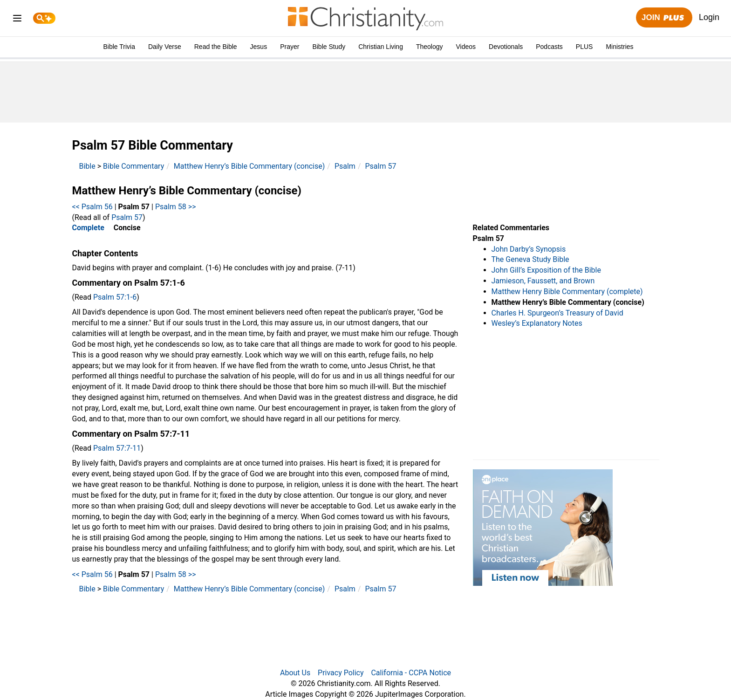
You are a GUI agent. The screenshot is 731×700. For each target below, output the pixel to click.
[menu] (17, 20)
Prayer (290, 47)
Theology (430, 47)
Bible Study (329, 47)
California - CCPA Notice (411, 673)
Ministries (619, 47)
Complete (88, 228)
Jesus (259, 47)
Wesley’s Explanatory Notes (537, 323)
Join (664, 18)
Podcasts (549, 47)
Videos (466, 47)
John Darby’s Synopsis (529, 249)
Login (709, 17)
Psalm (345, 166)
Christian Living (381, 47)
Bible (87, 166)
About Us (295, 673)
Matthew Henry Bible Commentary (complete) (567, 292)
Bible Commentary (133, 166)
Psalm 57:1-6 (115, 297)
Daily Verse (165, 47)
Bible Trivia (119, 47)
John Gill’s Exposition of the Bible (546, 270)
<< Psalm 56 (92, 207)
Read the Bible (216, 47)
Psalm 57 (380, 166)
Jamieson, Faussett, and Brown (543, 281)
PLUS (584, 47)
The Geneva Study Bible (530, 259)
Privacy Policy (341, 673)
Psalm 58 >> (176, 207)
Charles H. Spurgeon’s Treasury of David (557, 313)
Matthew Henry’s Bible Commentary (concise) (249, 166)
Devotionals (506, 47)
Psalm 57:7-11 (117, 448)
